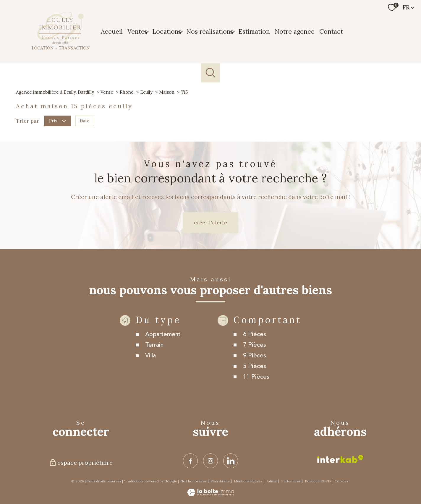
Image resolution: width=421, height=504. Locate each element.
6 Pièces (255, 346)
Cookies (341, 481)
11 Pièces (256, 388)
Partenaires (291, 481)
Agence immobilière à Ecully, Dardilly (55, 92)
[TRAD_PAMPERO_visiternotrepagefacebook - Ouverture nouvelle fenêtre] (190, 461)
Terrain (154, 356)
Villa (150, 367)
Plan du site (220, 481)
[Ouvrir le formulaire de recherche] (211, 73)
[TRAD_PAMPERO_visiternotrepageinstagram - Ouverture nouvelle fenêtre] (210, 461)
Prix (58, 121)
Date (85, 121)
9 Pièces (255, 367)
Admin (272, 481)
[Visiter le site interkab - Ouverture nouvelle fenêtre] (340, 459)
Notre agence (295, 31)
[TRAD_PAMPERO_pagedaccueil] (61, 48)
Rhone (127, 92)
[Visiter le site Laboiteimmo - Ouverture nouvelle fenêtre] (210, 494)
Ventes (137, 31)
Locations (167, 31)
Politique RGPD (318, 481)
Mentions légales (248, 481)
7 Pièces (255, 356)
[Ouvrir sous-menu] (146, 32)
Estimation (254, 31)
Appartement (163, 346)
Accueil (112, 31)
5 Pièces (255, 378)
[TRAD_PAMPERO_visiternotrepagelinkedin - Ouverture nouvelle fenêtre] (231, 461)
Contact (331, 31)
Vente (107, 92)
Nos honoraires (194, 481)
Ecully (146, 92)
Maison (167, 92)
